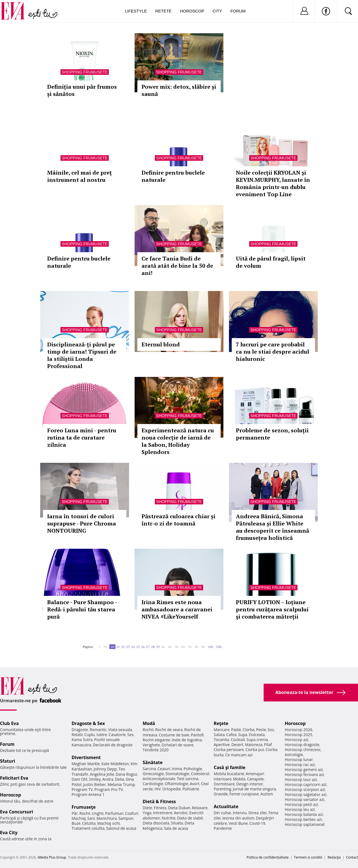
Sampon (126, 818)
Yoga (147, 813)
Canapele (255, 779)
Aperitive (222, 745)
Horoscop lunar (299, 759)
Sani (91, 818)
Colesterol (200, 774)
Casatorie (117, 735)
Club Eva (9, 723)
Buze (76, 823)
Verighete (151, 745)
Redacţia (334, 857)
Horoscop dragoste (302, 745)
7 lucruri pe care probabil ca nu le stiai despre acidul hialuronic (273, 352)
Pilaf (268, 745)
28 (153, 647)
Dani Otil (80, 779)
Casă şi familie (230, 767)
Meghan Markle (86, 764)
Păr (75, 813)
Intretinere (163, 813)
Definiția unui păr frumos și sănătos (82, 90)
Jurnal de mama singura (254, 789)
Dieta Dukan (179, 808)
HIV (158, 789)
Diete (147, 808)
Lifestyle (136, 11)
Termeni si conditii (308, 857)
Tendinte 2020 (156, 750)
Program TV (82, 789)
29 (158, 647)
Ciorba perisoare (229, 750)
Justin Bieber (94, 784)
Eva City (9, 833)
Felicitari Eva (14, 778)
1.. (100, 647)
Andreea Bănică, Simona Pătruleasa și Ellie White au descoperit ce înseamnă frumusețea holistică (273, 527)
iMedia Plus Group (52, 857)
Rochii (85, 813)
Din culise (222, 813)
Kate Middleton (115, 764)
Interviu (240, 813)
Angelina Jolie (102, 774)
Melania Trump (121, 784)
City (217, 11)
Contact (352, 857)
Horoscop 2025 (298, 735)
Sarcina (149, 769)
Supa (243, 735)
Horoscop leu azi (300, 809)
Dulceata (257, 735)
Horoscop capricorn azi (306, 784)
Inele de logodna (187, 740)
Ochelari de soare (177, 745)
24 (133, 647)
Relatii (77, 735)
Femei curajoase (244, 794)
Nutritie (168, 818)
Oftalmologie (177, 784)
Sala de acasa (176, 828)
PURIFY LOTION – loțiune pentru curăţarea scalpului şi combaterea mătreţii (272, 609)
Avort (194, 784)
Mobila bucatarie (229, 774)
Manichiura (107, 818)
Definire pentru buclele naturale (173, 176)
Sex (131, 735)
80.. (197, 647)
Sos (271, 730)
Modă (149, 723)
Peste (261, 730)
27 (148, 647)
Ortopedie (172, 789)
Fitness (160, 808)
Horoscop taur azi (301, 779)
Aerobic (181, 813)
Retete (163, 11)
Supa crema (257, 740)
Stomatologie (177, 774)
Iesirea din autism (238, 818)
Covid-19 (257, 823)
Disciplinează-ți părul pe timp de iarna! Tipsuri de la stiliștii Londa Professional (82, 355)
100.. (211, 647)
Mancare (222, 730)
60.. (184, 647)
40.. (170, 647)
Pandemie (223, 828)
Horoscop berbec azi (303, 819)
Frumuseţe (84, 807)
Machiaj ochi (108, 823)
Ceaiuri (164, 769)
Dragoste (80, 730)
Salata (219, 735)
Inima (177, 769)
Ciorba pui (255, 750)
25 (138, 647)
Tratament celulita (88, 828)
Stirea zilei (257, 813)
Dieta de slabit (190, 818)
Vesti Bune (238, 823)
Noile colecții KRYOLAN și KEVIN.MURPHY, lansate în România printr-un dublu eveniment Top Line (273, 183)
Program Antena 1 (88, 794)
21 (118, 647)
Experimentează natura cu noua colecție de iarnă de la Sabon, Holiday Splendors (178, 441)
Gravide (221, 794)
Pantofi (197, 735)
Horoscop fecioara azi (304, 774)
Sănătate (153, 762)
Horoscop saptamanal (305, 824)
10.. (106, 647)
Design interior (249, 784)
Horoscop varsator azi (304, 799)
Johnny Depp (105, 769)
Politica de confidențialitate (268, 857)
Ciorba (249, 730)
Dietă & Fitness (159, 801)
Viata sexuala (120, 730)
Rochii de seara (169, 730)
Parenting (222, 789)
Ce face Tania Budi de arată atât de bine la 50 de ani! (177, 266)
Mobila (239, 779)
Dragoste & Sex (88, 723)
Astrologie (294, 755)
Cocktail (238, 740)
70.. (190, 647)
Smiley (95, 779)
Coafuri (132, 813)
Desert (237, 745)
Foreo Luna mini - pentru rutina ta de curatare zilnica (82, 437)
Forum (238, 11)
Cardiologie (153, 784)
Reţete (221, 723)
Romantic (98, 730)
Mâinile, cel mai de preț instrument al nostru (80, 176)
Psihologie (193, 769)
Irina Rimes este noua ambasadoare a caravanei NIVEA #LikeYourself (177, 609)
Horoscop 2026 (298, 730)
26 (143, 647)
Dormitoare (224, 784)
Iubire (102, 735)
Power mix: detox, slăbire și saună (179, 90)
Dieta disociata (156, 823)
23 (128, 647)
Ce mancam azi (239, 755)
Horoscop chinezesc (303, 750)
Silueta (177, 823)
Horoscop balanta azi (304, 814)
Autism (267, 794)
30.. (164, 647)
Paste (236, 730)
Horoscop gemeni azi (304, 769)
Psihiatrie (191, 789)
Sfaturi (7, 761)
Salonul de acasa (121, 828)
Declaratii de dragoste (113, 745)
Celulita (89, 823)
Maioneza (254, 745)
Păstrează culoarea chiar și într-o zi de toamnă (178, 520)
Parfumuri (114, 813)
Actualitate (226, 806)
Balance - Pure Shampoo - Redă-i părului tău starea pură (82, 609)
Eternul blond (161, 344)
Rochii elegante (156, 740)
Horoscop (192, 11)
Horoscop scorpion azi (305, 789)
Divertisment (86, 757)
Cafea (231, 735)
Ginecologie (153, 774)
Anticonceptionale (159, 779)
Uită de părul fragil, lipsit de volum (271, 262)
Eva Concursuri (17, 812)
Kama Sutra (82, 740)
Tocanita (221, 740)
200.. (220, 647)
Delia (119, 779)
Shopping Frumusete (85, 72)
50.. (177, 647)
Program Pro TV (109, 789)
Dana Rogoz (127, 774)
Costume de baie (174, 735)
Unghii (98, 813)
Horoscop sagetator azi (306, 794)
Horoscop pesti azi (301, 804)
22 (123, 647)
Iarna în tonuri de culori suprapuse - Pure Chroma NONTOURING (82, 523)
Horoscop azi (297, 740)
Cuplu (90, 735)
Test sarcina (188, 779)
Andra (108, 779)
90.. (204, 647)
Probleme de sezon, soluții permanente (272, 434)
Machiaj (79, 818)
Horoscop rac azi (300, 764)
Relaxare (200, 808)
